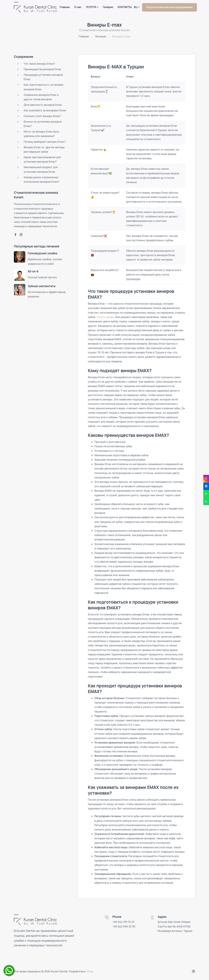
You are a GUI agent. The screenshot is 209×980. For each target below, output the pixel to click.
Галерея (108, 7)
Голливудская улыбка (42, 253)
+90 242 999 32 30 (124, 926)
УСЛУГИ (91, 7)
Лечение (100, 36)
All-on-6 (33, 271)
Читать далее (105, 317)
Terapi (90, 971)
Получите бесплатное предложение (169, 7)
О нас (78, 7)
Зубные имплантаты (42, 286)
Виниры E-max (121, 36)
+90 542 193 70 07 (123, 922)
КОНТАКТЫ (125, 7)
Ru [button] (136, 7)
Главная (64, 7)
